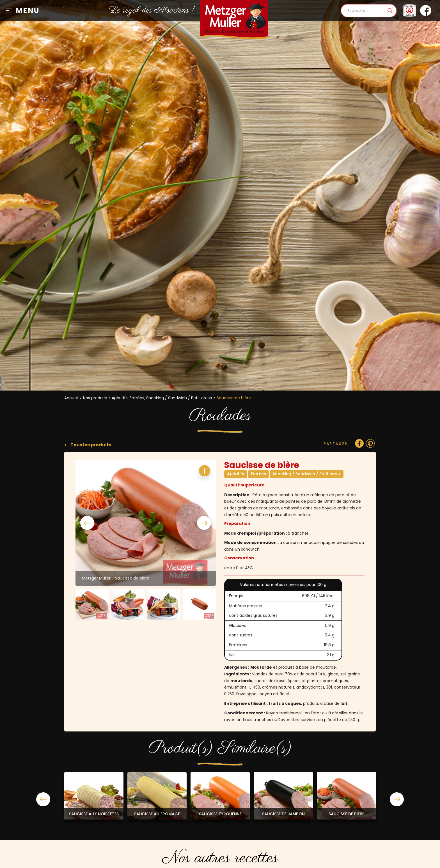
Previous (87, 523)
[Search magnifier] (390, 11)
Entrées (258, 474)
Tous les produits (90, 445)
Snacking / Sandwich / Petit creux (307, 474)
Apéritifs (236, 474)
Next (204, 523)
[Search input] (366, 11)
